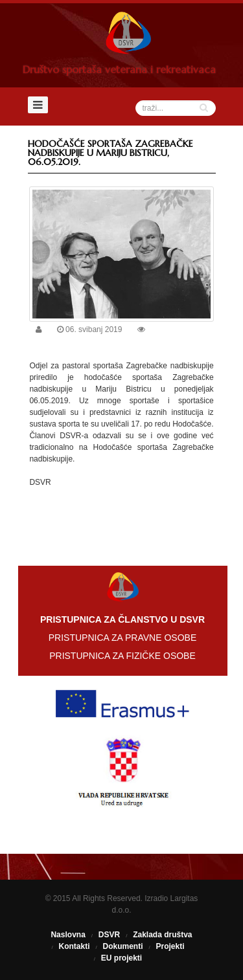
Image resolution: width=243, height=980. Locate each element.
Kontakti (74, 946)
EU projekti (121, 958)
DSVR (109, 935)
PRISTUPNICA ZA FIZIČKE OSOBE (122, 656)
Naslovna (68, 935)
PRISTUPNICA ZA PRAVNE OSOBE (122, 638)
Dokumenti (122, 946)
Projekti (170, 946)
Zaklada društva (162, 935)
